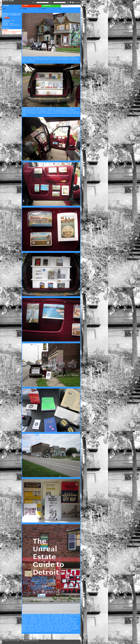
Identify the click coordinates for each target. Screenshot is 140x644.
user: (34, 3)
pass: (51, 3)
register (78, 3)
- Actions (6, 6)
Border (7, 18)
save (69, 3)
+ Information (46, 6)
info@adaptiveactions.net (30, 641)
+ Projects (65, 6)
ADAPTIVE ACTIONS (8, 1)
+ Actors (25, 6)
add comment (13, 30)
